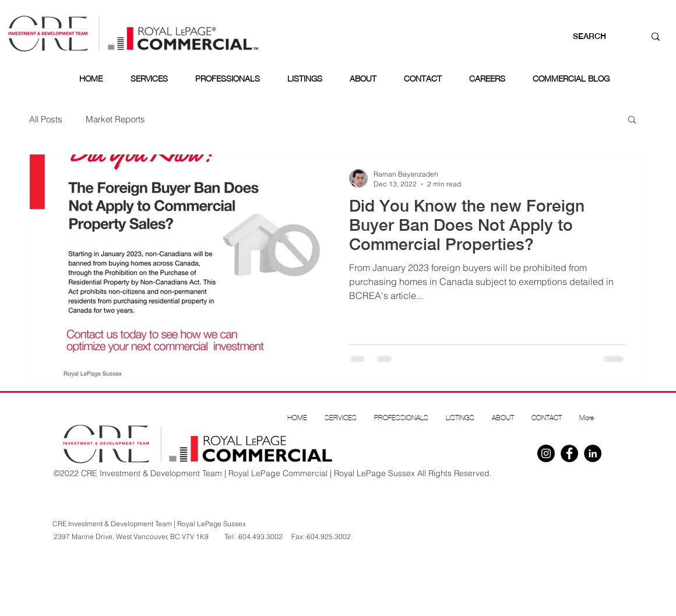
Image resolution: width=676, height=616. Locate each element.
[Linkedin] (593, 453)
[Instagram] (546, 453)
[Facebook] (569, 453)
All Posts (46, 119)
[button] (632, 120)
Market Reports (115, 119)
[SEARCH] (597, 37)
